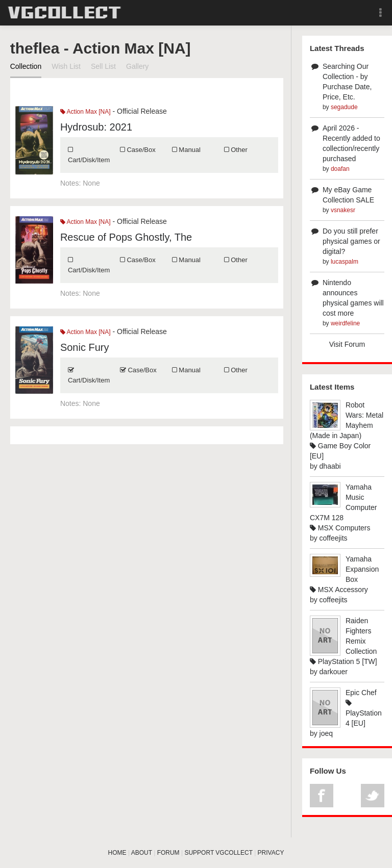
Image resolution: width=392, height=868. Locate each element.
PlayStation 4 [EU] (364, 713)
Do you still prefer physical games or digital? (351, 241)
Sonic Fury (85, 347)
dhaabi (330, 466)
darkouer (334, 672)
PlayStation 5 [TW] (344, 661)
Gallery (137, 66)
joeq (326, 733)
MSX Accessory (339, 590)
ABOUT (142, 853)
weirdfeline (345, 323)
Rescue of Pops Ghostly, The (126, 237)
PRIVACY (271, 853)
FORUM (168, 853)
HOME (117, 853)
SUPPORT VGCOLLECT (218, 853)
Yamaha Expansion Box (362, 569)
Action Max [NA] (85, 112)
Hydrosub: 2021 (96, 127)
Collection (26, 66)
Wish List (66, 66)
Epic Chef (361, 693)
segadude (344, 107)
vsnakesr (343, 210)
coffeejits (334, 538)
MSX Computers (340, 528)
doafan (340, 169)
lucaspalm (345, 262)
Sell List (103, 66)
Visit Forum (347, 344)
